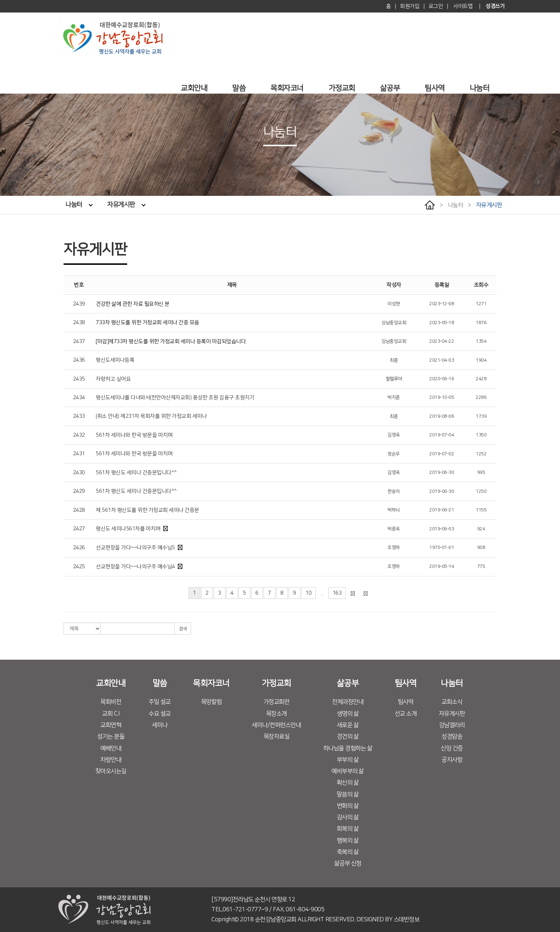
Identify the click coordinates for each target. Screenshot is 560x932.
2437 (79, 341)
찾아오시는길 (111, 771)
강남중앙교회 (394, 323)
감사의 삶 (348, 817)
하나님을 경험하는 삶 (348, 748)
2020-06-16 (442, 379)
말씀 (239, 88)
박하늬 (394, 510)
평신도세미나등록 (115, 360)
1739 (481, 416)
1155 (481, 510)
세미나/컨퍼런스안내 (276, 725)
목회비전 (111, 702)
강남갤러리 (452, 725)
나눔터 (480, 88)
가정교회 (342, 88)
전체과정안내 (348, 702)
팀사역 (435, 88)
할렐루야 (394, 379)
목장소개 (276, 714)
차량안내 (111, 760)
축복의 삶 (348, 852)
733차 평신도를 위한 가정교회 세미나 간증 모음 (147, 323)
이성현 (394, 304)
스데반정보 (407, 919)
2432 (79, 435)
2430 (79, 473)
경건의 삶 (348, 737)
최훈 (394, 360)
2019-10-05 (442, 397)
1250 (481, 491)
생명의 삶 (348, 714)
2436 (79, 360)
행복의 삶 (348, 841)
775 (481, 566)
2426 (79, 548)
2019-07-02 (442, 454)
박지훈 (394, 397)
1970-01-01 (442, 547)
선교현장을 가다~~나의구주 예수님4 (135, 567)
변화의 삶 (348, 806)
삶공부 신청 (348, 863)
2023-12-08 (442, 304)
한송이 (394, 491)
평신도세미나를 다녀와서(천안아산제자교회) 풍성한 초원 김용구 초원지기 (175, 398)
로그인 (436, 6)
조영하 (394, 547)
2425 (79, 567)
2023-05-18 (442, 323)
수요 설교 (160, 714)
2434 (79, 398)
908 (481, 547)
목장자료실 (277, 737)
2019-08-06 (442, 416)
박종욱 (394, 529)
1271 (481, 304)
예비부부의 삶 (348, 771)
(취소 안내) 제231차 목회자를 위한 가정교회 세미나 (151, 416)
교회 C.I (111, 714)
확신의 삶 (348, 783)
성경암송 (452, 737)
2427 (79, 529)
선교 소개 (406, 714)
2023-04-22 (442, 341)
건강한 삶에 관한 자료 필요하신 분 (133, 304)
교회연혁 (111, 725)
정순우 (394, 454)
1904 (481, 360)
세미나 (160, 725)
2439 (79, 304)
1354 (481, 341)
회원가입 (410, 6)
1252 (481, 454)
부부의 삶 (348, 760)
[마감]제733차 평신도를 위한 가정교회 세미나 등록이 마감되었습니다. (171, 341)
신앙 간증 (452, 748)
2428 (481, 379)
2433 (79, 416)
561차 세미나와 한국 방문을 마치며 (134, 435)
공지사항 (452, 760)
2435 (79, 379)
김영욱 (394, 435)
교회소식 (452, 702)
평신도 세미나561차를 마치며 (128, 529)
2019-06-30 (442, 472)
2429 (79, 491)
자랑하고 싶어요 (113, 379)
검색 (183, 629)
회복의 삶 (348, 829)
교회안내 (194, 88)
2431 (79, 454)
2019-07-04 (442, 435)
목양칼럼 (211, 702)
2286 (481, 397)
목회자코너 (287, 88)
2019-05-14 (442, 566)
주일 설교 (160, 702)
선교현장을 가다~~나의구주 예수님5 (135, 548)
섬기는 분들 (111, 737)
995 (481, 472)
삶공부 (390, 88)
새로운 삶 (348, 725)
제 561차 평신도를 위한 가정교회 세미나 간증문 (147, 510)
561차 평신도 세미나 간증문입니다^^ (136, 473)
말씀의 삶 (348, 794)
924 (481, 529)
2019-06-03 (442, 529)
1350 (481, 435)
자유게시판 (126, 205)
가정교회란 (277, 702)
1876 (481, 323)
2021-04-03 (442, 360)
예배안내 (111, 748)
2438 (79, 323)
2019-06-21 (442, 510)
